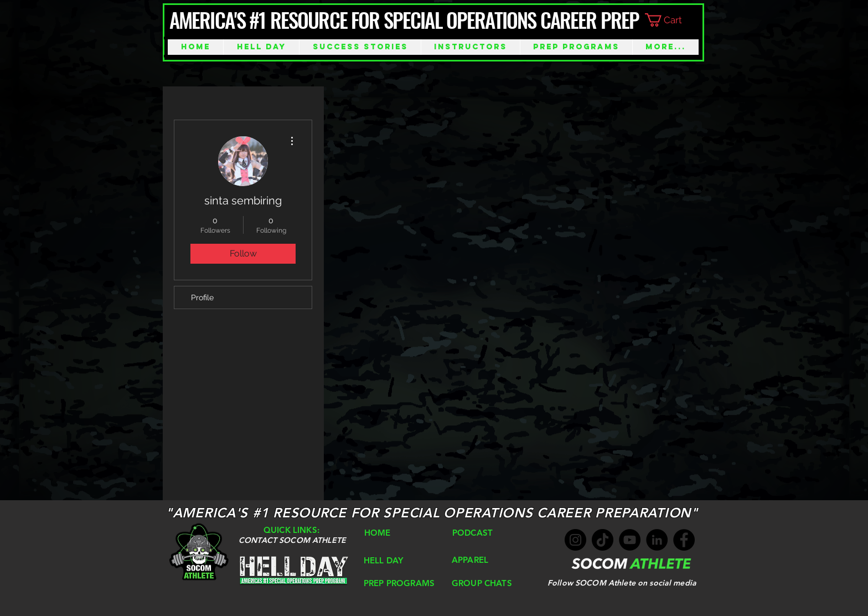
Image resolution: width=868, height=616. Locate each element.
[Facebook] (684, 540)
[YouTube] (630, 540)
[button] (672, 20)
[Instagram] (575, 540)
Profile (202, 297)
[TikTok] (603, 540)
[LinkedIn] (657, 540)
